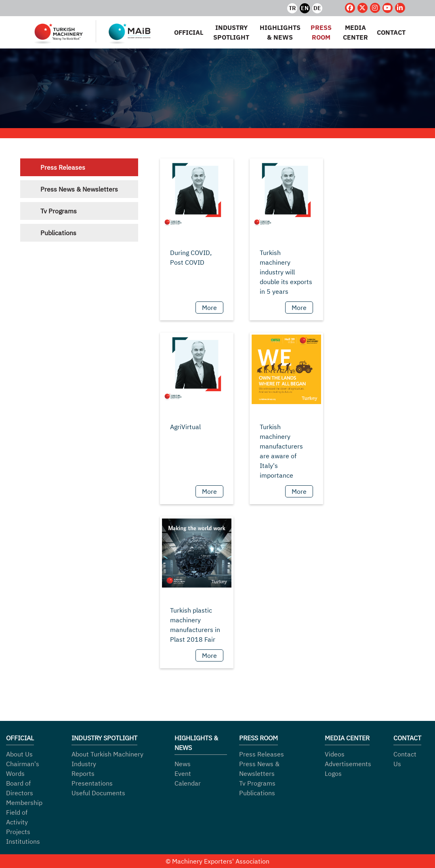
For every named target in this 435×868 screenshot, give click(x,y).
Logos (333, 773)
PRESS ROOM (321, 32)
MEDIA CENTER (355, 32)
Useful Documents (98, 793)
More (209, 308)
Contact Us (405, 759)
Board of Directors (20, 788)
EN (305, 8)
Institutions (23, 841)
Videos (335, 754)
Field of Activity (17, 817)
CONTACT (391, 32)
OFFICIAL (189, 32)
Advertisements (348, 764)
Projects (18, 832)
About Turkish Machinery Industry (107, 759)
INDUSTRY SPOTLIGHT (231, 32)
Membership (24, 803)
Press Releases (63, 167)
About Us (19, 754)
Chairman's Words (23, 769)
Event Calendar (188, 778)
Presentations (92, 783)
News (183, 764)
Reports (83, 773)
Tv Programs (59, 211)
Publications (58, 233)
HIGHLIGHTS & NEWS (280, 32)
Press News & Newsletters (79, 189)
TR (292, 8)
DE (317, 8)
